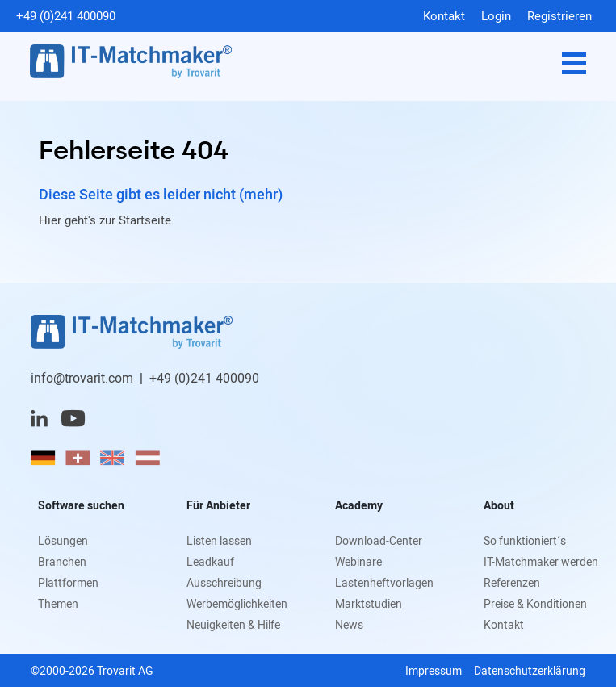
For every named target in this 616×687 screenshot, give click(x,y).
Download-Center (379, 540)
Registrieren (559, 15)
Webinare (358, 561)
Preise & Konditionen (535, 603)
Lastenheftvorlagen (384, 582)
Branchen (62, 561)
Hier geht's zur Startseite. (107, 220)
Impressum (434, 670)
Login (496, 15)
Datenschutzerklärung (530, 670)
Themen (58, 603)
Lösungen (63, 540)
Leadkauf (210, 561)
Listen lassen (219, 540)
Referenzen (512, 582)
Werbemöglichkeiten (237, 603)
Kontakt (444, 15)
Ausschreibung (224, 582)
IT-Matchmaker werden (541, 561)
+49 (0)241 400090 (66, 15)
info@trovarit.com (82, 378)
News (349, 624)
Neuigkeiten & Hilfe (233, 624)
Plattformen (68, 582)
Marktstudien (369, 603)
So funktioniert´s (525, 540)
